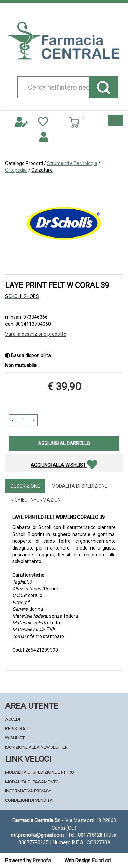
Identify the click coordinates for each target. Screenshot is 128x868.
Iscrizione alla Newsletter (36, 747)
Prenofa (42, 861)
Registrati (17, 729)
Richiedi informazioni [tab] (36, 500)
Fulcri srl (101, 861)
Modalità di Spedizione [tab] (80, 486)
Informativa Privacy (28, 791)
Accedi (13, 719)
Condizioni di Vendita (29, 800)
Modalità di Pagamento (32, 782)
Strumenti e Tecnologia (72, 163)
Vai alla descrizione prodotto (36, 334)
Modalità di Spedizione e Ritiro (40, 772)
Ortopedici (16, 170)
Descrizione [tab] (25, 486)
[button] (12, 420)
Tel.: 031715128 (85, 835)
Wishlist (15, 738)
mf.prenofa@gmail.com (37, 835)
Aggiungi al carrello (64, 443)
